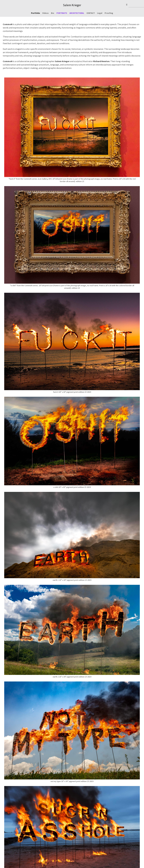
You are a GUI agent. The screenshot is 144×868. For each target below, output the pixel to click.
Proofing (109, 13)
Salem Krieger (72, 5)
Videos (45, 13)
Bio (53, 13)
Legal (100, 13)
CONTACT (91, 13)
